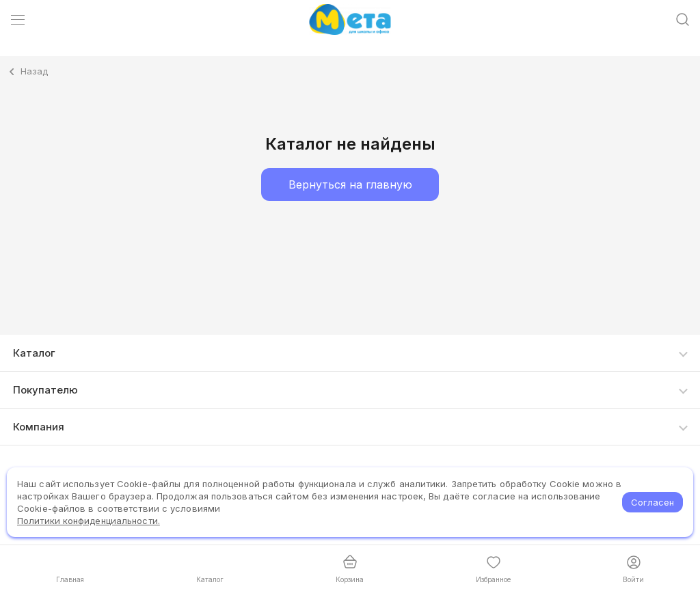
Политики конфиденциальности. (89, 521)
